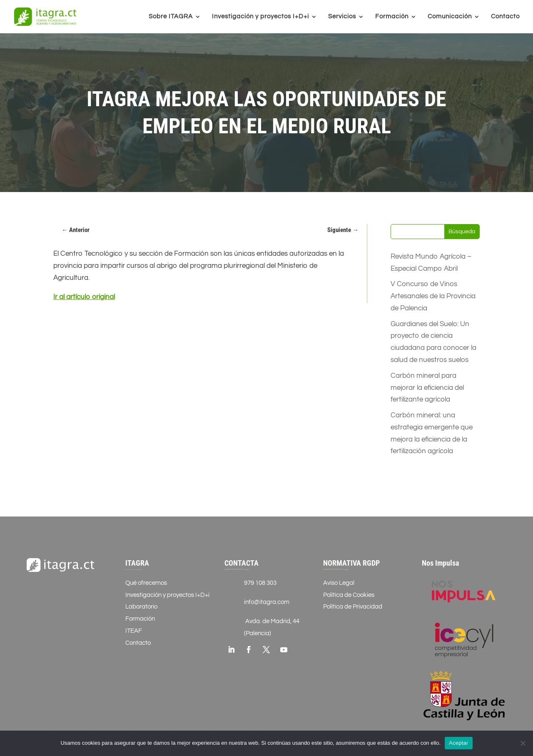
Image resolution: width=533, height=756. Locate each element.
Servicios (342, 17)
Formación (392, 17)
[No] (523, 743)
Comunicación (450, 17)
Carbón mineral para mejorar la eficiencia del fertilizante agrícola (427, 388)
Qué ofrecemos (146, 583)
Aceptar (459, 743)
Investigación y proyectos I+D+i (260, 17)
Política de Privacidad (353, 607)
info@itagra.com (267, 602)
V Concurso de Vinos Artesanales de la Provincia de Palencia (433, 296)
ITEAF (134, 631)
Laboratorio (141, 607)
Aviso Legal (339, 583)
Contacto (505, 17)
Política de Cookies (349, 595)
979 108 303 (260, 583)
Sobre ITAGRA (171, 17)
